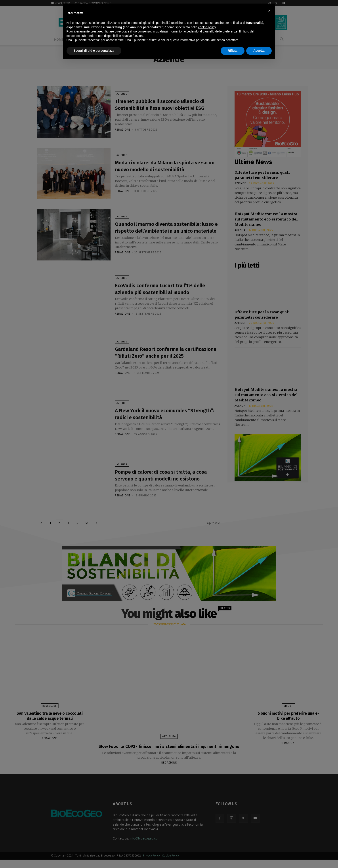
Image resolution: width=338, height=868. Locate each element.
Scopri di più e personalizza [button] (94, 51)
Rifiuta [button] (233, 51)
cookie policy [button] (207, 27)
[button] (269, 11)
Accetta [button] (259, 51)
